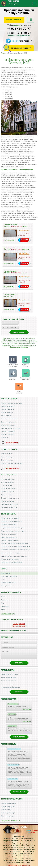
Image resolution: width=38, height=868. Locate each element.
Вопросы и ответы (26, 365)
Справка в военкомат (8, 501)
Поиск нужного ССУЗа (12, 468)
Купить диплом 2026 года (9, 676)
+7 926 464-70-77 (19, 29)
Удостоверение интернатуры (10, 553)
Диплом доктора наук (8, 425)
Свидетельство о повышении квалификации (15, 547)
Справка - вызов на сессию (10, 498)
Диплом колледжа (7, 460)
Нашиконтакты (19, 392)
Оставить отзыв (19, 794)
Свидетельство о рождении (10, 518)
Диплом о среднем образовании (12, 463)
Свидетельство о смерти (9, 525)
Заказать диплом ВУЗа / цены (11, 428)
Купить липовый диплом (9, 683)
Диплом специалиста (8, 406)
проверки (17, 25)
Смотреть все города (8, 614)
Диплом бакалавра (7, 409)
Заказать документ (14, 20)
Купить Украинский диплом (10, 559)
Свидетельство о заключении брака (13, 528)
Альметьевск (5, 606)
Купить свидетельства (8, 679)
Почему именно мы (7, 586)
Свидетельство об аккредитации (12, 562)
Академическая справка (9, 489)
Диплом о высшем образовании (12, 403)
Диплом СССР (5, 438)
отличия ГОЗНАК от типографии (12, 365)
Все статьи (19, 694)
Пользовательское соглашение (19, 867)
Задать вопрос (19, 739)
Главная (4, 53)
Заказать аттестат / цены (9, 504)
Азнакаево (5, 600)
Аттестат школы (6, 486)
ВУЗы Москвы (5, 573)
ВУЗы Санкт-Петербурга (9, 576)
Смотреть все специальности (11, 822)
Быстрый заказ (24, 230)
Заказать (24, 240)
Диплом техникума (7, 457)
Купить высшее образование (11, 689)
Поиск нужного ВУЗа (12, 443)
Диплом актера (6, 812)
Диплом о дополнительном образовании (14, 544)
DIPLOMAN (19, 829)
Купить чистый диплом (8, 686)
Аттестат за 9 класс (8, 482)
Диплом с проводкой (8, 431)
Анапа (3, 609)
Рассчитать (31, 20)
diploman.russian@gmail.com (19, 347)
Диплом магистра (7, 413)
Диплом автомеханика (9, 805)
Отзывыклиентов (12, 379)
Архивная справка (7, 495)
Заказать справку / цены (9, 508)
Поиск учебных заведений (21, 48)
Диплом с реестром (8, 435)
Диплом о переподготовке (10, 540)
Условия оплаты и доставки (26, 379)
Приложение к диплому (9, 534)
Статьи (3, 580)
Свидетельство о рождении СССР (12, 522)
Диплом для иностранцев (9, 419)
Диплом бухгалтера (8, 818)
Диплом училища (7, 454)
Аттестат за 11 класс (8, 479)
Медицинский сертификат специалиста (14, 556)
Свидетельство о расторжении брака (13, 531)
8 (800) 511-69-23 (19, 33)
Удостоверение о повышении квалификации (15, 550)
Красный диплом (7, 416)
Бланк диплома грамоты (9, 537)
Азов (3, 603)
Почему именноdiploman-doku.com (19, 625)
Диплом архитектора (8, 815)
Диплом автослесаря (8, 808)
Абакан (3, 597)
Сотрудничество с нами (9, 583)
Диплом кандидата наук (9, 422)
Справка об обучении (8, 492)
